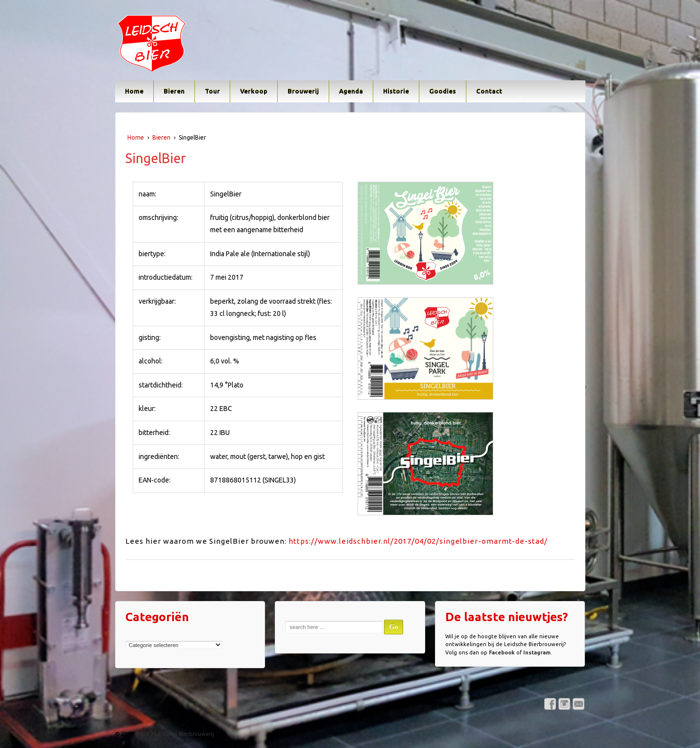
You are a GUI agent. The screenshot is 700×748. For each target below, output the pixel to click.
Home (134, 91)
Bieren (174, 91)
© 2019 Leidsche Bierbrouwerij (174, 734)
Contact (489, 91)
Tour (212, 91)
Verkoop (254, 91)
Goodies (443, 91)
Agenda (351, 91)
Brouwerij (303, 91)
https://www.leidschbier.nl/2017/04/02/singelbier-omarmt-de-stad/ (418, 541)
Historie (396, 91)
